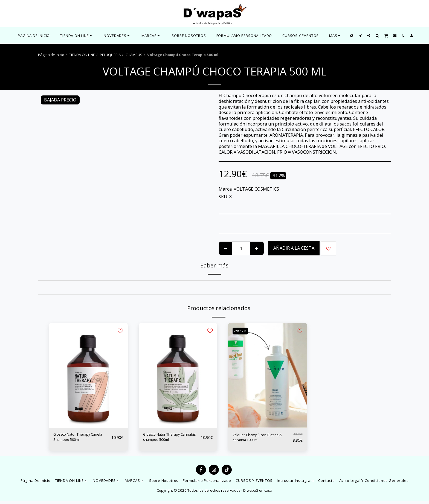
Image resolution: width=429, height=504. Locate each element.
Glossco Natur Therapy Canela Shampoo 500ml (78, 439)
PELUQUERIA (110, 55)
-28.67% (242, 331)
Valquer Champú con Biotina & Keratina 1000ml (260, 439)
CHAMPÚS (134, 55)
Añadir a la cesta (294, 248)
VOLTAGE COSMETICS (256, 189)
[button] (117, 36)
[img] (88, 375)
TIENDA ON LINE (82, 55)
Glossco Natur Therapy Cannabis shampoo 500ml (170, 439)
